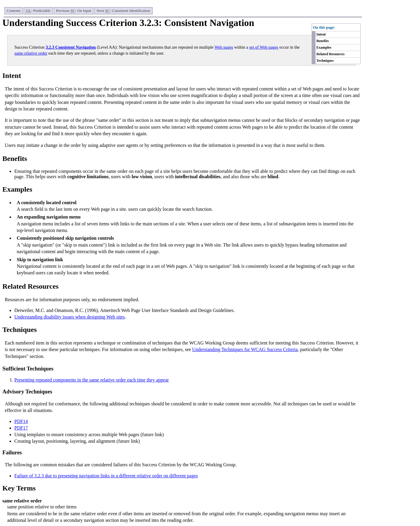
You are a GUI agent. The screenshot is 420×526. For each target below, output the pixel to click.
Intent (321, 34)
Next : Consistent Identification (123, 11)
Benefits (323, 41)
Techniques (325, 61)
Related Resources (330, 54)
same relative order (31, 53)
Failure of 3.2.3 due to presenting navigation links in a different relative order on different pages (106, 476)
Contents (14, 11)
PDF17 (21, 428)
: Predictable (38, 11)
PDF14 (21, 421)
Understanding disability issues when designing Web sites (70, 317)
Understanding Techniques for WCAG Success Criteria (245, 349)
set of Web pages (264, 47)
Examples (324, 47)
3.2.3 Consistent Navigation (71, 47)
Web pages (224, 47)
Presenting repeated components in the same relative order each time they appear (92, 380)
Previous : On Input (73, 11)
